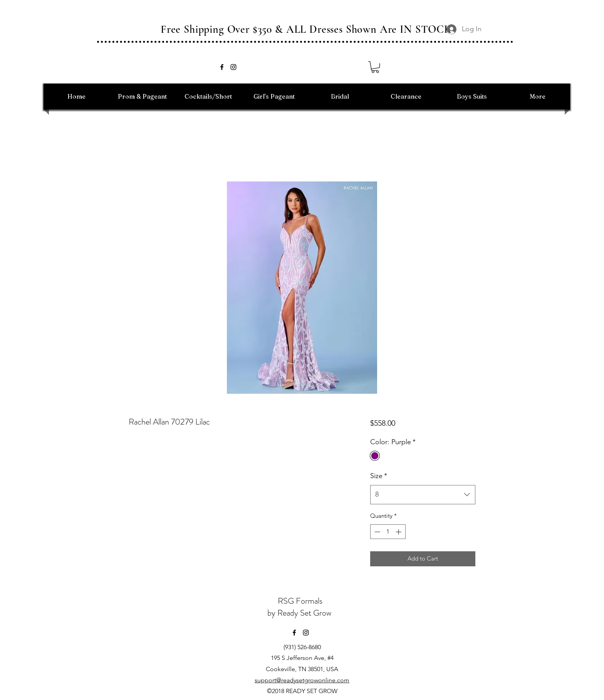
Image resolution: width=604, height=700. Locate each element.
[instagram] (233, 67)
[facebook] (222, 67)
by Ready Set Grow (300, 613)
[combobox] (423, 495)
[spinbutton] (388, 532)
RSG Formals (300, 601)
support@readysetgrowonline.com (302, 680)
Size (379, 476)
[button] (375, 67)
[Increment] (399, 532)
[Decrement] (377, 532)
